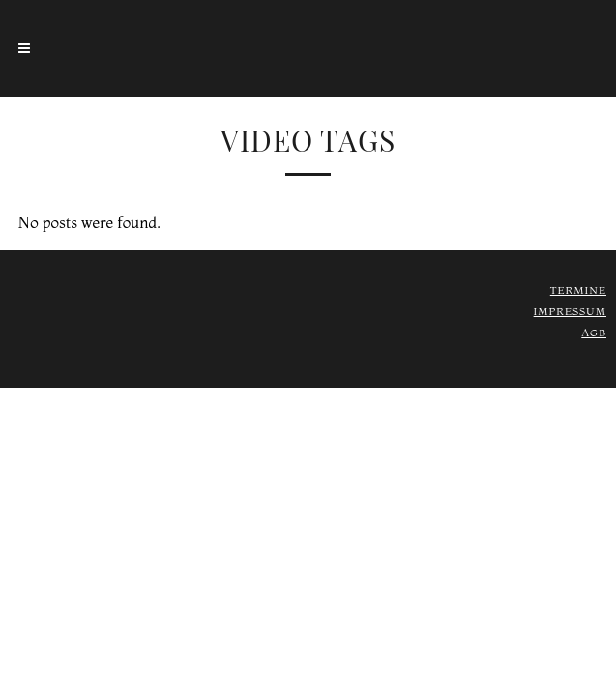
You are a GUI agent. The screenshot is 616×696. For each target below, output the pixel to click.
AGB (594, 333)
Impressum (570, 311)
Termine (578, 290)
